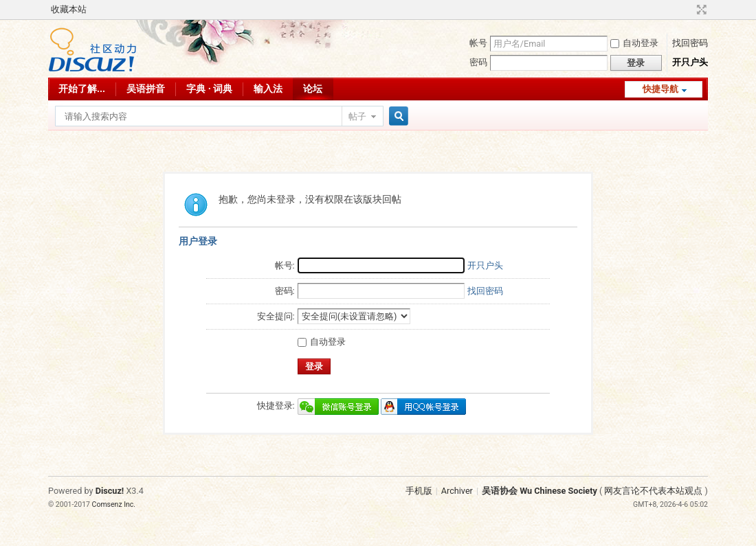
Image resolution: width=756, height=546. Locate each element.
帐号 (478, 43)
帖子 (357, 116)
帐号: (285, 265)
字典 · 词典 (209, 89)
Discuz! (110, 491)
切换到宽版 (700, 10)
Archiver (457, 491)
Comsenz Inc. (114, 504)
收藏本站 (69, 9)
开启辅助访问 (689, 10)
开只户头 (690, 62)
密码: (285, 291)
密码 (478, 62)
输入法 (268, 89)
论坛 (313, 89)
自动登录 (634, 43)
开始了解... (82, 89)
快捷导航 (660, 89)
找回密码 (690, 43)
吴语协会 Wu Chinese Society (540, 491)
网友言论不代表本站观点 (653, 491)
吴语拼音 (146, 89)
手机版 (419, 491)
